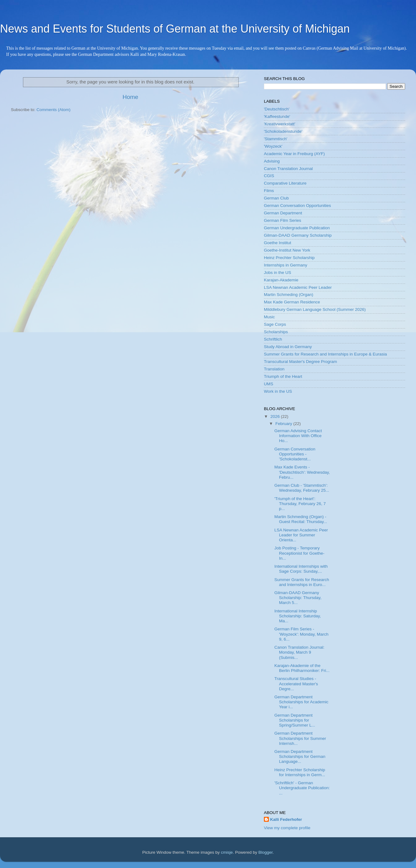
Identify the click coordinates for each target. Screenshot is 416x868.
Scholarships (276, 332)
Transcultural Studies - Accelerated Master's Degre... (296, 684)
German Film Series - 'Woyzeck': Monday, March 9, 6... (301, 634)
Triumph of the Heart (283, 376)
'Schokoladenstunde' (283, 131)
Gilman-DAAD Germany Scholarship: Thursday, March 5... (298, 598)
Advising (272, 161)
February (284, 424)
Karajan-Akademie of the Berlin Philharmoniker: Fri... (302, 668)
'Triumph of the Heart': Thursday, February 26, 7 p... (300, 504)
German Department (283, 213)
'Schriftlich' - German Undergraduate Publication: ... (302, 788)
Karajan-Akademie (281, 280)
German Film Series (283, 220)
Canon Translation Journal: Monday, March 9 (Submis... (299, 652)
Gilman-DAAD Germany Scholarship (298, 235)
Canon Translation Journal (288, 169)
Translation (274, 369)
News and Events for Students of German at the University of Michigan (175, 29)
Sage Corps (275, 324)
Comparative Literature (285, 183)
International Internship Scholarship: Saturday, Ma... (298, 616)
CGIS (269, 176)
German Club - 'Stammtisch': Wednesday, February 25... (302, 488)
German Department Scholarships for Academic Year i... (301, 702)
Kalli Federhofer (286, 819)
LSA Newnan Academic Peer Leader (298, 287)
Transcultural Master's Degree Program (300, 362)
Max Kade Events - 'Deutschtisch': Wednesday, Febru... (302, 472)
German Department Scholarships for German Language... (300, 756)
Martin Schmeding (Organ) (289, 295)
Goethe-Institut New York (287, 250)
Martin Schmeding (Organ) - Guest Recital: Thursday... (301, 519)
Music (269, 317)
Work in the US (278, 391)
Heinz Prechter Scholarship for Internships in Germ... (300, 772)
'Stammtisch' (276, 139)
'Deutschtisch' (277, 109)
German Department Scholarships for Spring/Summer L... (295, 720)
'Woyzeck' (273, 146)
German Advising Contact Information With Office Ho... (298, 436)
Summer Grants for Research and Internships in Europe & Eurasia (325, 354)
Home (130, 97)
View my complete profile (287, 828)
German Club (276, 198)
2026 (276, 416)
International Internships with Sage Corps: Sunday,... (301, 569)
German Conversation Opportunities (297, 206)
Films (269, 191)
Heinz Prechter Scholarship (289, 258)
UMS (269, 384)
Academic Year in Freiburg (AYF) (294, 154)
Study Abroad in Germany (288, 347)
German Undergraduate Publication (297, 228)
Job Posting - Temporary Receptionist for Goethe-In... (299, 553)
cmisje (227, 852)
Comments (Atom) (54, 110)
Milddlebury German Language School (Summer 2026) (315, 309)
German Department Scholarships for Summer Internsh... (300, 738)
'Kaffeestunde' (277, 116)
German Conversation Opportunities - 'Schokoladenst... (295, 454)
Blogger (265, 852)
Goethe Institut (278, 243)
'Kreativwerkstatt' (280, 124)
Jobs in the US (278, 273)
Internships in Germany (286, 265)
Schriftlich (273, 339)
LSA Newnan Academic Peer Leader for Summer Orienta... (301, 535)
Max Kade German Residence (292, 302)
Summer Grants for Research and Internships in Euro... (302, 582)
